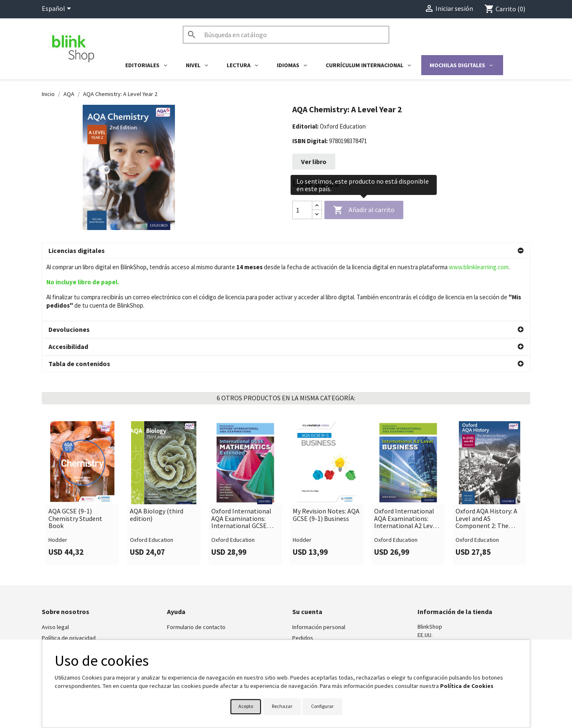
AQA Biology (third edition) (157, 453)
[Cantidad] (302, 210)
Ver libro (314, 162)
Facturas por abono (317, 586)
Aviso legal (55, 565)
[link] (82, 431)
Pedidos (303, 576)
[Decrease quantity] (317, 214)
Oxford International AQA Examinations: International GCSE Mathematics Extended (244, 456)
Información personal (319, 565)
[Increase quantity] (317, 206)
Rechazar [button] (282, 706)
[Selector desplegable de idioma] (58, 9)
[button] (286, 251)
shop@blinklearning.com (448, 589)
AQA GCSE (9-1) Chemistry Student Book (75, 456)
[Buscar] (286, 35)
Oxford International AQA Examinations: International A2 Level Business (406, 456)
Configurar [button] (322, 706)
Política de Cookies (467, 686)
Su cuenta (307, 549)
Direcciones (307, 597)
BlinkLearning (58, 586)
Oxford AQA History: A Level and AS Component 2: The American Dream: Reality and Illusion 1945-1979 (486, 456)
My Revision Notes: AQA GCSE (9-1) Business (326, 453)
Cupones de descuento (321, 608)
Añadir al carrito (364, 210)
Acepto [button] (246, 706)
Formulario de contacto (196, 565)
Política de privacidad (69, 576)
